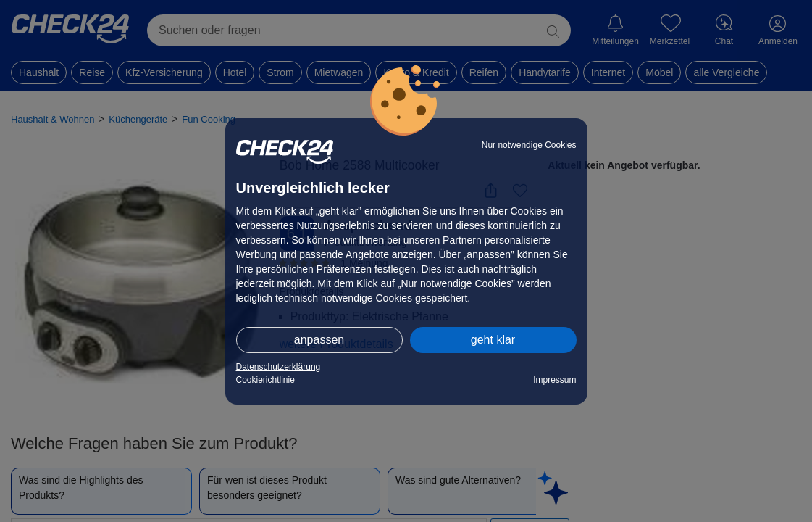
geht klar (493, 340)
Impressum (554, 380)
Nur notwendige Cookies (529, 145)
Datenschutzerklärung (279, 367)
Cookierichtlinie (265, 380)
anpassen (319, 340)
